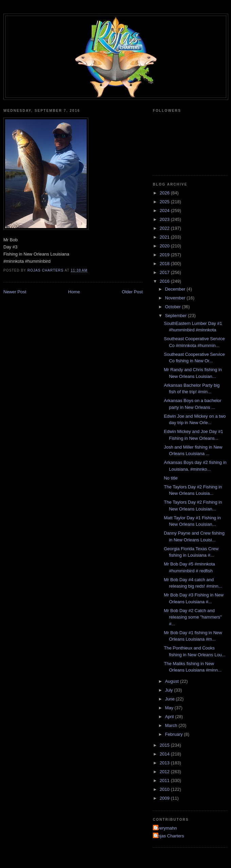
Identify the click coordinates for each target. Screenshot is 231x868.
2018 (165, 264)
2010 (165, 789)
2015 (165, 745)
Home (74, 292)
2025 (165, 202)
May (170, 708)
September (176, 316)
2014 (165, 754)
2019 (165, 255)
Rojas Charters (169, 836)
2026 (165, 193)
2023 (165, 219)
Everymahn (166, 828)
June (171, 699)
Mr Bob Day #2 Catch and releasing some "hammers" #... (193, 617)
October (174, 307)
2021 (165, 237)
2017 (165, 272)
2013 (165, 763)
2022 (165, 228)
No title (171, 478)
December (176, 289)
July (170, 690)
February (175, 734)
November (176, 298)
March (172, 725)
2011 (165, 780)
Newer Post (15, 292)
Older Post (132, 292)
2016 (165, 281)
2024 (165, 211)
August (173, 681)
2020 (165, 246)
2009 (165, 798)
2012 (165, 772)
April (170, 717)
